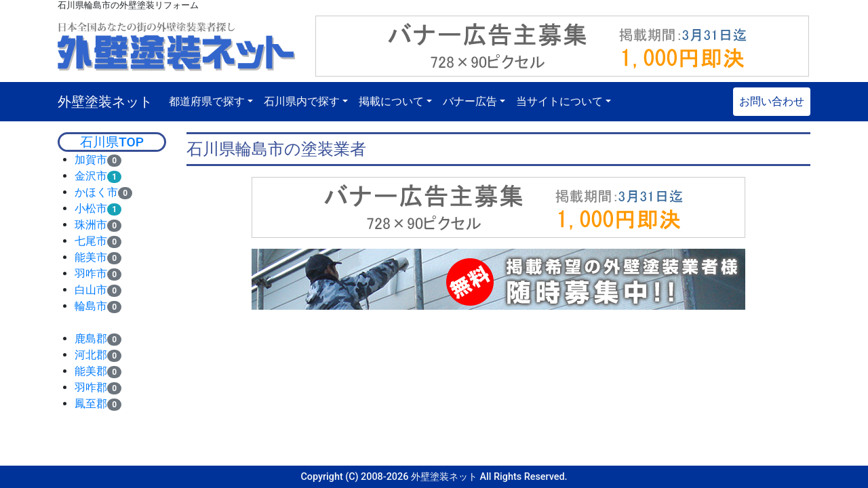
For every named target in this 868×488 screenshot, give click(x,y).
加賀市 (91, 160)
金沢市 (91, 176)
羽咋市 (91, 273)
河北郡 (91, 355)
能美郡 (91, 371)
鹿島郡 (91, 339)
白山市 (91, 290)
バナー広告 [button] (470, 101)
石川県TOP (112, 142)
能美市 (91, 257)
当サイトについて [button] (559, 101)
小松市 (91, 208)
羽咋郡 (91, 387)
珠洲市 (91, 225)
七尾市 (91, 241)
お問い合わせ (772, 101)
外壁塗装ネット (105, 102)
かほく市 (96, 192)
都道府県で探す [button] (207, 101)
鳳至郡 (91, 404)
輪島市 (91, 306)
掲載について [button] (391, 101)
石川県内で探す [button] (302, 101)
